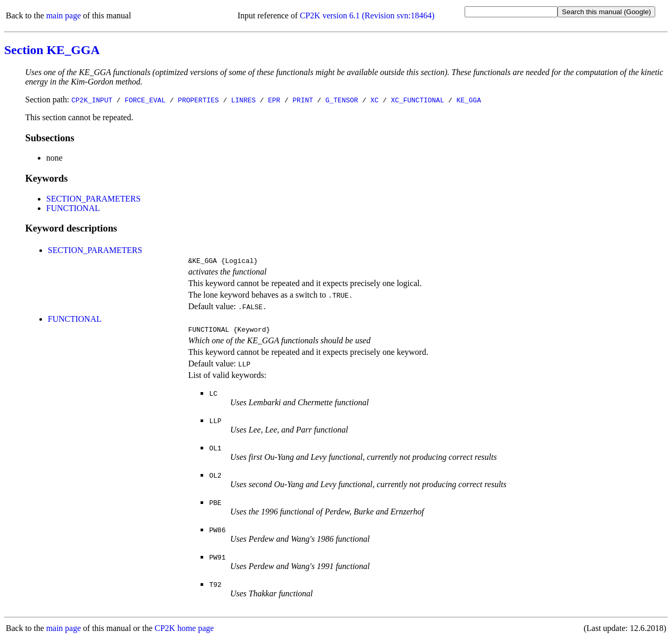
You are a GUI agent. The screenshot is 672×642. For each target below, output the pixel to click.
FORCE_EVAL (145, 100)
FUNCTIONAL (73, 208)
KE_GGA (469, 100)
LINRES (243, 100)
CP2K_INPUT (92, 100)
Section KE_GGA (52, 50)
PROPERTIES (198, 100)
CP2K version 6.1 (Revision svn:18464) (367, 15)
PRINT (303, 100)
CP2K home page (185, 631)
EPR (274, 100)
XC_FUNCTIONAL (418, 100)
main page (64, 15)
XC (375, 100)
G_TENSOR (342, 100)
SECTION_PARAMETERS (93, 199)
